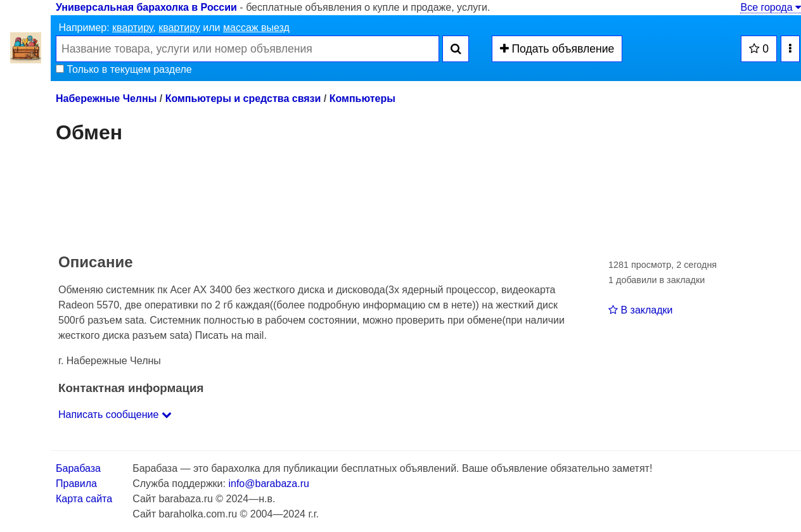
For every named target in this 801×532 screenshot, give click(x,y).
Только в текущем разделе (124, 69)
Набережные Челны (106, 98)
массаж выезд (256, 28)
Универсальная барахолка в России (146, 7)
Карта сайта (84, 499)
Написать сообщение (115, 415)
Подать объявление (557, 49)
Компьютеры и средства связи (243, 98)
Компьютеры (362, 98)
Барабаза (78, 468)
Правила (76, 484)
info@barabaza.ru (268, 484)
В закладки (640, 310)
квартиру (132, 28)
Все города (771, 7)
